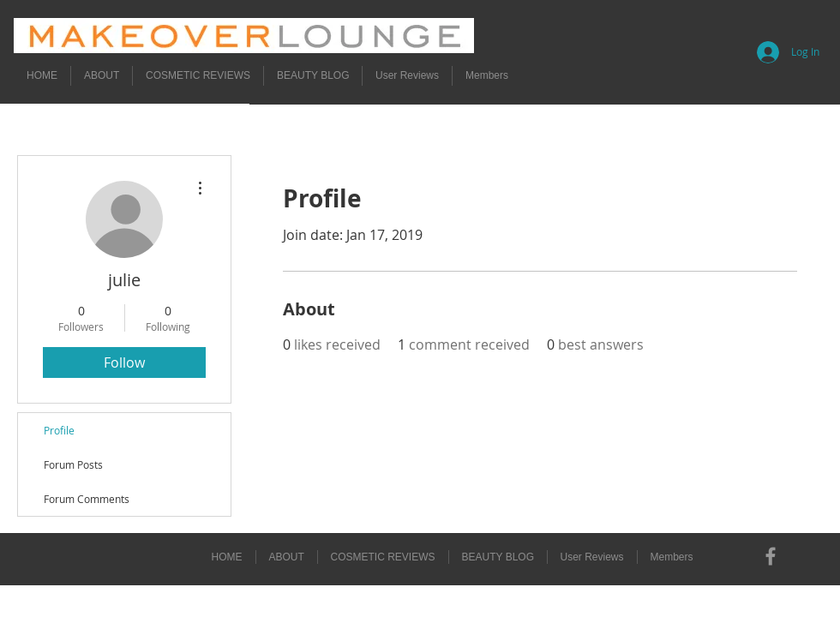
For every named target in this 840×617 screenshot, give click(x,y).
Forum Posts (73, 464)
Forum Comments (87, 499)
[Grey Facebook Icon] (771, 556)
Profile (59, 430)
